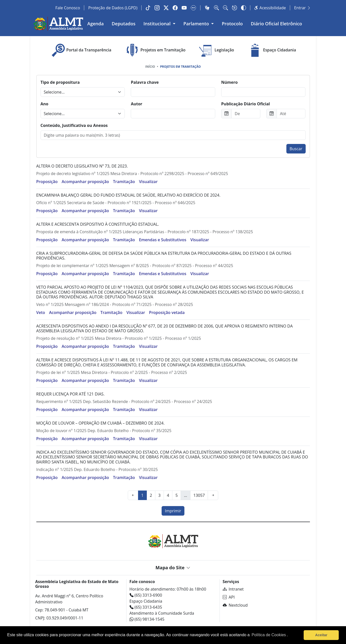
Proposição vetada (167, 312)
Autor (137, 104)
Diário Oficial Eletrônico (276, 24)
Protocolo (232, 24)
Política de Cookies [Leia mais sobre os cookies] (269, 635)
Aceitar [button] (321, 635)
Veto (41, 312)
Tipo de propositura (60, 82)
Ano (44, 104)
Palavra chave (145, 82)
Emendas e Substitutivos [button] (163, 240)
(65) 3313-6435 (146, 607)
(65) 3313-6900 (146, 595)
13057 (199, 495)
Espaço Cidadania (271, 50)
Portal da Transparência (81, 50)
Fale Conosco (68, 8)
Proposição (47, 182)
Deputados (124, 24)
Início (150, 67)
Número (229, 82)
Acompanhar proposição (85, 182)
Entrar (303, 8)
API (229, 597)
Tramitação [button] (124, 182)
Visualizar (148, 182)
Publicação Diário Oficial (246, 104)
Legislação (216, 50)
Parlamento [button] (197, 24)
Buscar (296, 149)
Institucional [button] (158, 24)
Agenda (96, 24)
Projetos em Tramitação (155, 50)
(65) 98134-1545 (147, 619)
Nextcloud (235, 605)
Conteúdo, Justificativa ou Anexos (74, 125)
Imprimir (173, 511)
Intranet (233, 589)
